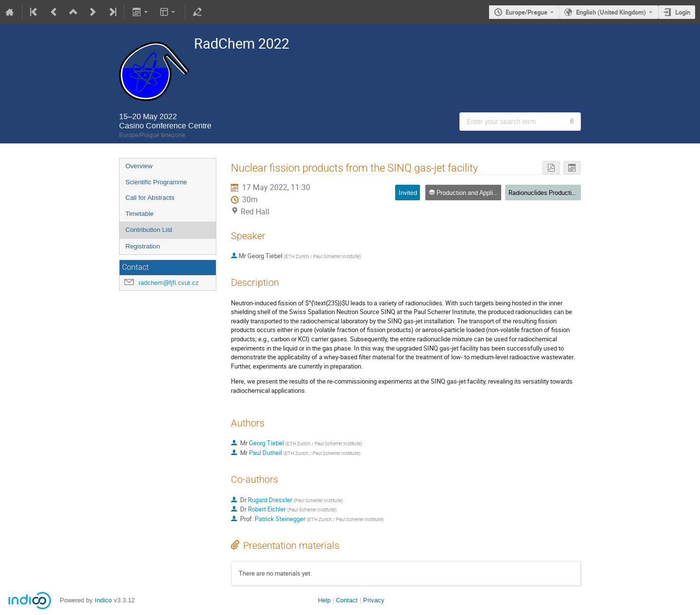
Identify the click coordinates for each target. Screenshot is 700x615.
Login (683, 12)
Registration (143, 246)
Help (324, 600)
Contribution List (149, 230)
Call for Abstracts (150, 198)
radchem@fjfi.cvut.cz (169, 283)
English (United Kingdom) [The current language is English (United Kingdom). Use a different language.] (611, 12)
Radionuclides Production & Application (562, 193)
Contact (347, 600)
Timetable (140, 214)
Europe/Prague (526, 12)
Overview (139, 166)
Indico (103, 600)
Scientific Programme (156, 182)
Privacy (374, 600)
